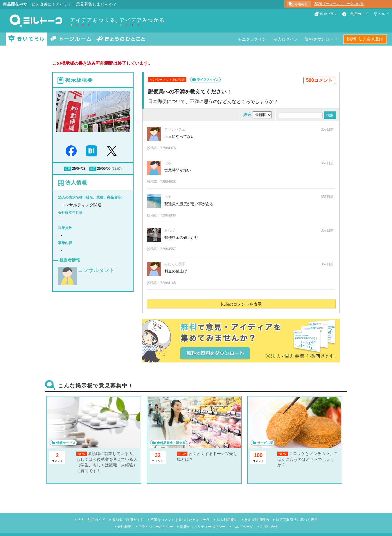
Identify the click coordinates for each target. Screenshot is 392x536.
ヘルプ (383, 14)
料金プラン (329, 14)
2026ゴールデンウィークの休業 (339, 4)
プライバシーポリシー (156, 527)
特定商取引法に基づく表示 (297, 520)
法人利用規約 (227, 520)
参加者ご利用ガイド (128, 520)
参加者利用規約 (257, 520)
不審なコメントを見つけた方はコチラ (180, 520)
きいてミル (26, 39)
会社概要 (124, 527)
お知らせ (301, 4)
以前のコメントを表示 (241, 304)
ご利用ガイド (358, 14)
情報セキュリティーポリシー (203, 527)
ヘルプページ (243, 527)
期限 (93, 169)
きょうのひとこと (121, 39)
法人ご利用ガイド (91, 520)
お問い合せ (269, 527)
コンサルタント (96, 270)
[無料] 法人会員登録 (365, 39)
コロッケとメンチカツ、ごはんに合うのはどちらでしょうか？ (308, 459)
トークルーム (71, 39)
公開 (68, 169)
